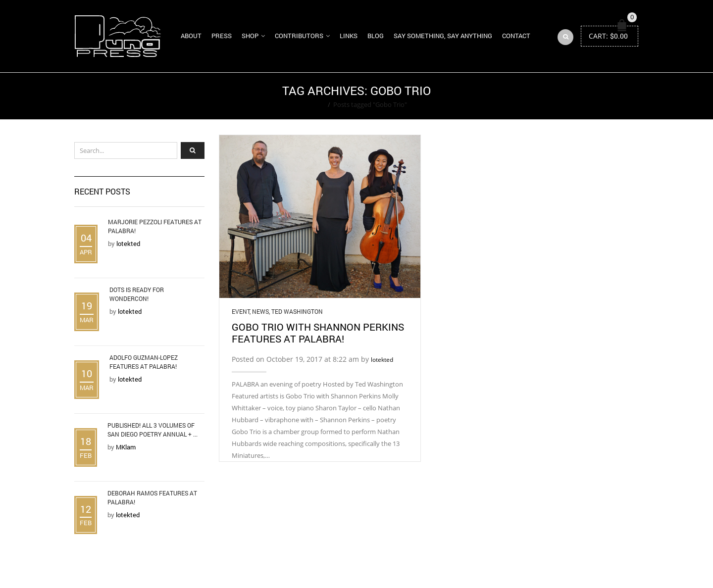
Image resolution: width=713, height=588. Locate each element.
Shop (250, 36)
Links (349, 36)
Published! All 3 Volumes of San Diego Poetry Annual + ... (153, 430)
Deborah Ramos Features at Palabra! (152, 497)
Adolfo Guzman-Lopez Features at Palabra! (144, 362)
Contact (516, 36)
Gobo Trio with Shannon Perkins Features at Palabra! (318, 333)
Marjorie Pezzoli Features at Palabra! (155, 226)
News (260, 311)
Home (316, 104)
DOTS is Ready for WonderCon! (137, 294)
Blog (376, 36)
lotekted (382, 360)
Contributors (299, 36)
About (191, 36)
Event (241, 311)
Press (222, 36)
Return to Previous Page (601, 96)
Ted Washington (297, 311)
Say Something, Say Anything (443, 36)
